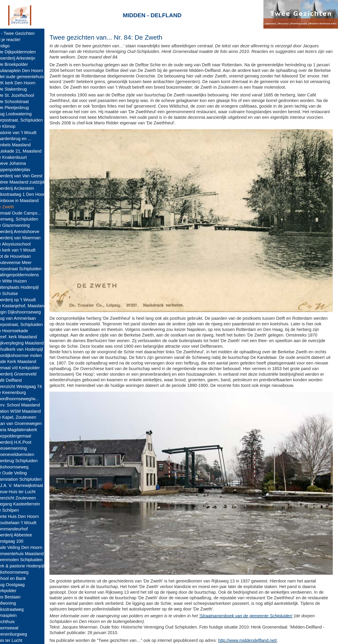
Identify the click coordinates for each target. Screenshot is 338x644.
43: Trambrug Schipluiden (27, 461)
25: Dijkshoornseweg (22, 572)
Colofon (123, 637)
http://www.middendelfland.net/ (268, 625)
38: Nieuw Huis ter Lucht (25, 492)
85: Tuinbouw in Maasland (27, 201)
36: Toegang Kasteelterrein (28, 504)
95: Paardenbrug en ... (23, 139)
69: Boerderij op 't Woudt (26, 300)
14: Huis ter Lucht (19, 640)
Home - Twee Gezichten (25, 33)
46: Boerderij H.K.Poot (23, 442)
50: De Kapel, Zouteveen (26, 417)
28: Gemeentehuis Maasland (30, 554)
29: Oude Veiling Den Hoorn (29, 547)
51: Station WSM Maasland (28, 411)
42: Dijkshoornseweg (22, 467)
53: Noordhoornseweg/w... (27, 399)
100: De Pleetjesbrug (22, 108)
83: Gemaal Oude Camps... (28, 213)
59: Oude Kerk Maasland (26, 361)
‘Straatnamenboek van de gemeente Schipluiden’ (266, 601)
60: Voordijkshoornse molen (29, 355)
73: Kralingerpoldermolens (27, 275)
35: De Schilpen (17, 510)
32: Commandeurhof (22, 529)
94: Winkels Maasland (23, 145)
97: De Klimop (15, 126)
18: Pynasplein (16, 615)
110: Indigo (13, 46)
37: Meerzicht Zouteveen (26, 498)
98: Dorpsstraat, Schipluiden (29, 120)
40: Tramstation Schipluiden (29, 479)
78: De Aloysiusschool (23, 244)
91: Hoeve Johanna (21, 163)
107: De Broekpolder (22, 64)
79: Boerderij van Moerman (28, 238)
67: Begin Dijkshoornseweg (28, 312)
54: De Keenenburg (21, 392)
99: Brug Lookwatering (23, 114)
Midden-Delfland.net (93, 637)
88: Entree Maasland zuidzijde (31, 182)
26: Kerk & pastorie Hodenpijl (30, 566)
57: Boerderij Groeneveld (26, 374)
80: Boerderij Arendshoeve (27, 232)
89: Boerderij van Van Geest (29, 176)
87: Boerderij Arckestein (25, 188)
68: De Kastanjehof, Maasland (31, 306)
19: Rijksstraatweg (20, 609)
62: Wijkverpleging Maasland (29, 343)
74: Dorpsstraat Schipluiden (28, 269)
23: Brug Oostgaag (20, 585)
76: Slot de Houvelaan (23, 256)
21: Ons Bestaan (18, 597)
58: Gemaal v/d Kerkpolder (28, 368)
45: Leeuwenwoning (21, 448)
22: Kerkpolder (16, 591)
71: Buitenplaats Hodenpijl (27, 287)
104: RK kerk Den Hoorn (25, 83)
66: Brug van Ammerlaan (26, 318)
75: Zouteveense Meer (23, 263)
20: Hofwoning (16, 603)
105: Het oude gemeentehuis (30, 77)
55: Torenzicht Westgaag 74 (29, 386)
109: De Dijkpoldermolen (26, 52)
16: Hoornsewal (17, 628)
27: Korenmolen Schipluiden (29, 560)
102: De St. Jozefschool (25, 95)
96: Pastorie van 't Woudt (26, 133)
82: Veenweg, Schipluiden (27, 219)
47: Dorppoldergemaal (23, 436)
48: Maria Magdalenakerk (26, 430)
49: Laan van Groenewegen (29, 423)
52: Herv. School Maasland (28, 405)
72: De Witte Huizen (21, 281)
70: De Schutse (17, 293)
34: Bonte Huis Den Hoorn (27, 516)
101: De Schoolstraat (22, 102)
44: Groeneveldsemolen (25, 454)
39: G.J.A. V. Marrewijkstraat (29, 485)
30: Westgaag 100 (19, 541)
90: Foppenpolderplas (23, 170)
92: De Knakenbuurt (21, 157)
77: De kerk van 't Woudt (25, 250)
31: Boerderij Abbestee (24, 535)
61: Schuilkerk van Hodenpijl (29, 349)
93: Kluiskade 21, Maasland (28, 151)
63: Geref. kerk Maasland (26, 337)
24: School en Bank (21, 578)
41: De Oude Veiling (21, 473)
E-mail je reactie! (18, 40)
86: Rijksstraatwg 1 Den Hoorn (31, 194)
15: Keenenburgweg (21, 634)
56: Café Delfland (19, 380)
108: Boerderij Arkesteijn (25, 58)
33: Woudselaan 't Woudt (26, 523)
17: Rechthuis (15, 622)
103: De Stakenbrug (21, 89)
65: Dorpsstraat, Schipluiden (29, 324)
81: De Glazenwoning (23, 225)
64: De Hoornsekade (22, 331)
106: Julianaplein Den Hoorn (29, 71)
